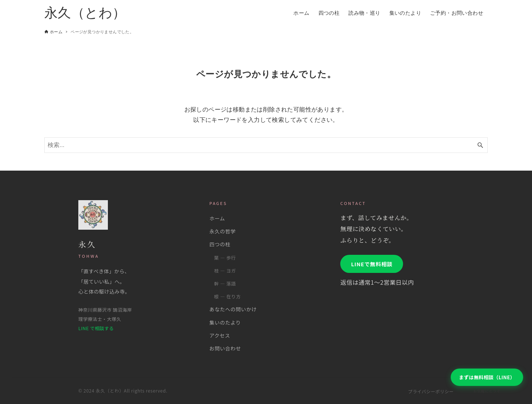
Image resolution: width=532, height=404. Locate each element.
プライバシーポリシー (431, 391)
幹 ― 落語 (225, 284)
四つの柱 (220, 244)
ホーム (217, 218)
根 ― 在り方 (227, 297)
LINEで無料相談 (372, 264)
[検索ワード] (266, 145)
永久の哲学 (223, 231)
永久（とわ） (85, 13)
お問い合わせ (225, 348)
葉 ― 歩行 (225, 258)
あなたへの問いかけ (233, 309)
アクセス (220, 335)
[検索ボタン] (480, 145)
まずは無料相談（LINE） (487, 377)
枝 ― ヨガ (225, 271)
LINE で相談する (96, 328)
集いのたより (225, 322)
